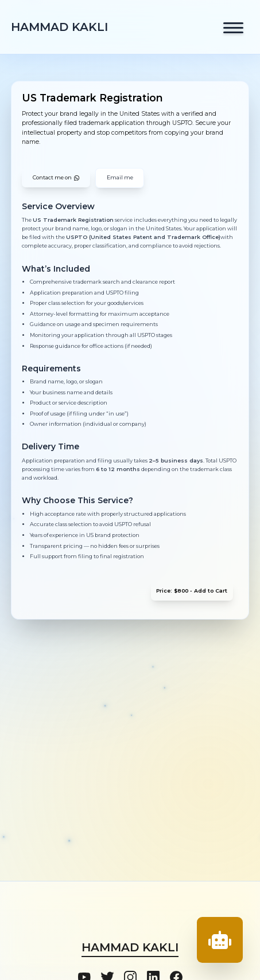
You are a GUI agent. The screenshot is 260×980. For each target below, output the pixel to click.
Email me (120, 177)
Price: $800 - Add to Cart (192, 591)
